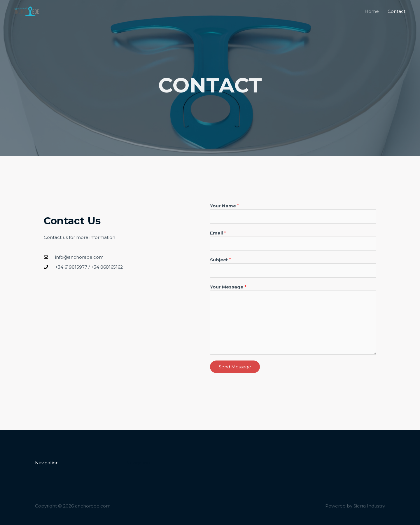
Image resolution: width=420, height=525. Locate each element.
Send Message (235, 367)
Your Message (228, 287)
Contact (397, 11)
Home (372, 11)
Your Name (225, 206)
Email (218, 233)
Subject (220, 260)
